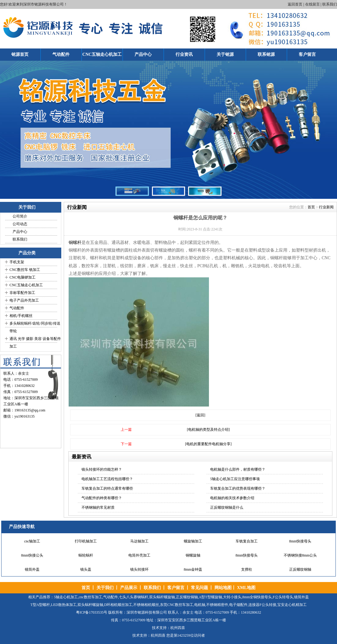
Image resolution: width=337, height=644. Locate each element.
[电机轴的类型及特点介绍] (208, 430)
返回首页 (295, 4)
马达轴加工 (139, 541)
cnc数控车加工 (91, 597)
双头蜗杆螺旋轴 (162, 597)
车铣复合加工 (247, 541)
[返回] (200, 415)
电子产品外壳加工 (24, 300)
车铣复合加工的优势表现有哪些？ (238, 488)
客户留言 (307, 54)
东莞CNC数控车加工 (177, 605)
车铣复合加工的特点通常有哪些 (107, 488)
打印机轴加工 (86, 541)
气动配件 (61, 54)
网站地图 (223, 588)
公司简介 (20, 216)
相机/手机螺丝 (21, 316)
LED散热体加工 (64, 605)
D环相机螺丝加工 (118, 605)
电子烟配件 (238, 605)
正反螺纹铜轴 (300, 569)
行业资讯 (184, 54)
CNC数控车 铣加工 (25, 270)
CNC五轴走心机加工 (102, 54)
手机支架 (17, 262)
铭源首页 (20, 54)
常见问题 (199, 588)
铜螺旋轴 (193, 555)
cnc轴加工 (32, 541)
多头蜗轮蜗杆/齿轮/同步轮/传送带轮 (35, 327)
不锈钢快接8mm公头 (300, 555)
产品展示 (129, 588)
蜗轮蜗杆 (86, 555)
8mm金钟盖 (193, 569)
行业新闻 (326, 207)
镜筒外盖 (32, 569)
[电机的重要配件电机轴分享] (208, 444)
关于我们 (105, 588)
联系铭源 (266, 54)
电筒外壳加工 (139, 555)
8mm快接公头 (32, 555)
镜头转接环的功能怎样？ (102, 469)
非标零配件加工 (22, 293)
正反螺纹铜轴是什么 (227, 507)
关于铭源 (225, 54)
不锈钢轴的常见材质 (98, 507)
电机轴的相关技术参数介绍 (232, 498)
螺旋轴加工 (193, 541)
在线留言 (312, 4)
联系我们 (330, 4)
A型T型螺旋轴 (210, 597)
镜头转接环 (139, 569)
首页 (311, 207)
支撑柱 (247, 569)
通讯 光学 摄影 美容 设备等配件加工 (35, 343)
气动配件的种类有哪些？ (102, 498)
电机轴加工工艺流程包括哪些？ (107, 479)
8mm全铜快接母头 (257, 597)
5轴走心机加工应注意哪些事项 (235, 479)
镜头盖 (86, 569)
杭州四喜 (158, 635)
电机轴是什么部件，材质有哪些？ (238, 469)
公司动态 (20, 224)
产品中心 (143, 54)
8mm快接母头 (300, 541)
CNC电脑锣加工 (23, 277)
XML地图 (246, 588)
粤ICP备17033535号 (92, 612)
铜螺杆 (75, 243)
